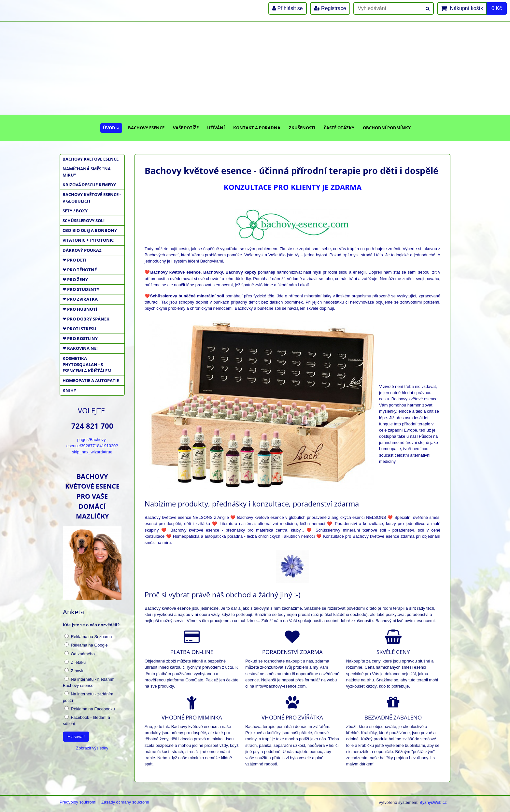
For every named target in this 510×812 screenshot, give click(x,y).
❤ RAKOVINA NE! (80, 348)
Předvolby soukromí (78, 802)
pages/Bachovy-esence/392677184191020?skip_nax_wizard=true (92, 446)
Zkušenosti (302, 128)
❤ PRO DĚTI (74, 260)
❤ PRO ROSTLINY (80, 338)
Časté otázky (339, 128)
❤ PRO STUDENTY (81, 289)
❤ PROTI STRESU (79, 329)
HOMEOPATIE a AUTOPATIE (91, 380)
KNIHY (69, 390)
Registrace (330, 8)
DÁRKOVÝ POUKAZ (82, 250)
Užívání (216, 128)
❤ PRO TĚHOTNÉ (80, 270)
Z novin (75, 671)
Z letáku (75, 662)
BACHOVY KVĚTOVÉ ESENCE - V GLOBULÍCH (92, 198)
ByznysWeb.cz (433, 802)
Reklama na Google (86, 645)
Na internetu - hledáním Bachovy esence (89, 682)
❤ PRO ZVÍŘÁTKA (80, 299)
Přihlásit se (288, 8)
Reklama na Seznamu (88, 636)
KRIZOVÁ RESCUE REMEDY (89, 185)
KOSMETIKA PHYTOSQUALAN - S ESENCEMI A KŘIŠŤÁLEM (87, 364)
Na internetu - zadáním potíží (88, 697)
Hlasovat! (76, 737)
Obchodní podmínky (387, 128)
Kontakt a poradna (257, 128)
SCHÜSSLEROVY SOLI (84, 221)
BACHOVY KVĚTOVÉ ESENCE (91, 159)
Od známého (80, 654)
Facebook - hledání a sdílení (86, 720)
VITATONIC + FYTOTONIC (88, 240)
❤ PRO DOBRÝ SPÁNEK (86, 319)
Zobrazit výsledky (92, 748)
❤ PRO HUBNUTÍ (80, 309)
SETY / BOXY (75, 211)
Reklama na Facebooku (90, 709)
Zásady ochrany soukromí (125, 802)
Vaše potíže (186, 128)
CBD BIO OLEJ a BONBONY (90, 230)
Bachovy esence (146, 128)
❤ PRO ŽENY (75, 279)
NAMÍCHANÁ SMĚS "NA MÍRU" (87, 172)
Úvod (111, 128)
